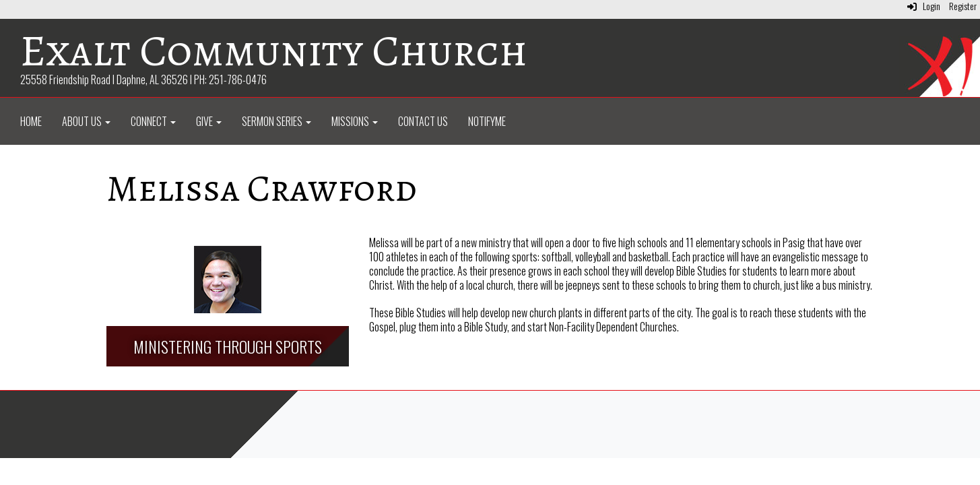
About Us (86, 121)
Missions (355, 121)
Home (31, 121)
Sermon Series (276, 121)
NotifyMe (487, 121)
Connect (153, 121)
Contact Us (423, 121)
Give (209, 121)
